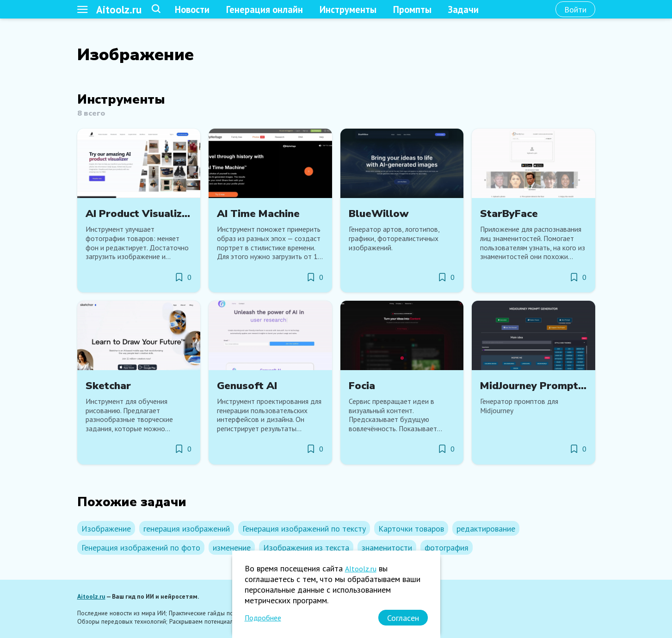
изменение (232, 548)
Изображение (106, 529)
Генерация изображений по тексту (304, 529)
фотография (447, 548)
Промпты (412, 9)
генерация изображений (187, 529)
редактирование (486, 529)
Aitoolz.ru (119, 9)
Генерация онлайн (265, 9)
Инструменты (348, 9)
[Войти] (575, 9)
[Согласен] (403, 618)
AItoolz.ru (361, 569)
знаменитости (387, 548)
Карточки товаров (411, 529)
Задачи (463, 9)
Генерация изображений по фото (141, 548)
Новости (192, 9)
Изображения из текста (306, 548)
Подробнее (263, 618)
